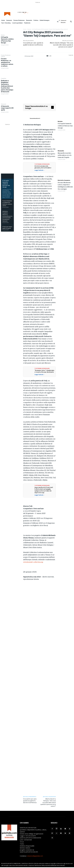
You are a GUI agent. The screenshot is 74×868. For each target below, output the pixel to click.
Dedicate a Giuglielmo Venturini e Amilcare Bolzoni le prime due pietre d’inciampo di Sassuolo (7, 86)
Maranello (61, 151)
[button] (71, 22)
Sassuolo (4, 104)
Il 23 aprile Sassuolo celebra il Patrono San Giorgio (7, 40)
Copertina (4, 78)
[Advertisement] (38, 8)
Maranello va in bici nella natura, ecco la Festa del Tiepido (65, 155)
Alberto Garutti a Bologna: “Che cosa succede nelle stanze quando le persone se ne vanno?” (61, 45)
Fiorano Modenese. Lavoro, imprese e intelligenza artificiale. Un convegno (65, 186)
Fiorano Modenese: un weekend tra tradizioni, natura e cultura (7, 62)
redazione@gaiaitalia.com (35, 856)
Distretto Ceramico (64, 180)
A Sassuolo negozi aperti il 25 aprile (7, 108)
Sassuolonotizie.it (35, 118)
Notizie (3, 35)
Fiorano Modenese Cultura (6, 56)
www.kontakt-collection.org (33, 562)
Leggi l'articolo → (40, 170)
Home (25, 29)
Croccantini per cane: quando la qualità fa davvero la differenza (30, 801)
